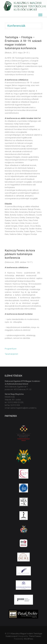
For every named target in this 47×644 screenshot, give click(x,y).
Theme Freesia (35, 636)
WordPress (29, 639)
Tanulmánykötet (11, 354)
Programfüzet (11, 349)
